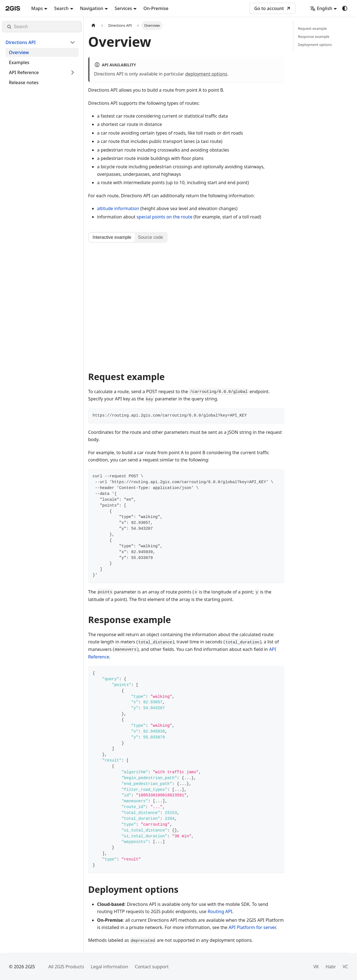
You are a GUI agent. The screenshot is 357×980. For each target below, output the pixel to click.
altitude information (118, 208)
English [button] (321, 8)
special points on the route (165, 217)
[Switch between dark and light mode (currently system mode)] (345, 8)
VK (316, 967)
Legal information (110, 967)
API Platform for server (252, 927)
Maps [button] (37, 8)
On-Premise (156, 8)
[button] (40, 42)
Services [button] (123, 8)
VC (345, 967)
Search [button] (61, 8)
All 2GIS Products (66, 967)
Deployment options (315, 45)
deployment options (206, 74)
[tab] (112, 237)
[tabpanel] (186, 304)
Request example (312, 28)
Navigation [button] (92, 8)
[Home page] (93, 25)
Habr (331, 967)
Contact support (152, 967)
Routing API (220, 911)
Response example (314, 37)
